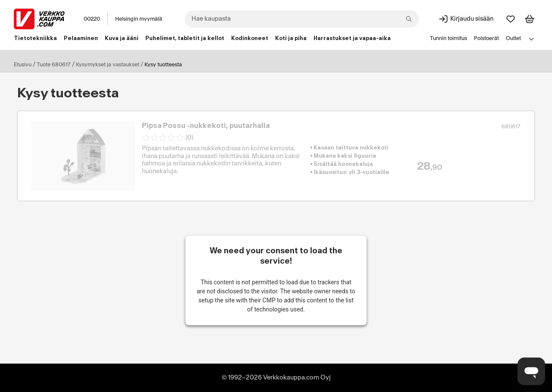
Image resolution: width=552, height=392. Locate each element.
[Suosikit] (511, 19)
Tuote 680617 (54, 65)
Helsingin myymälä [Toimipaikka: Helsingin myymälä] (139, 19)
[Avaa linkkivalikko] (531, 39)
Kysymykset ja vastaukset (108, 65)
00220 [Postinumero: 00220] (92, 19)
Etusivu (23, 65)
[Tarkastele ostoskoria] (530, 19)
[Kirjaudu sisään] (466, 19)
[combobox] (302, 19)
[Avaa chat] (531, 371)
